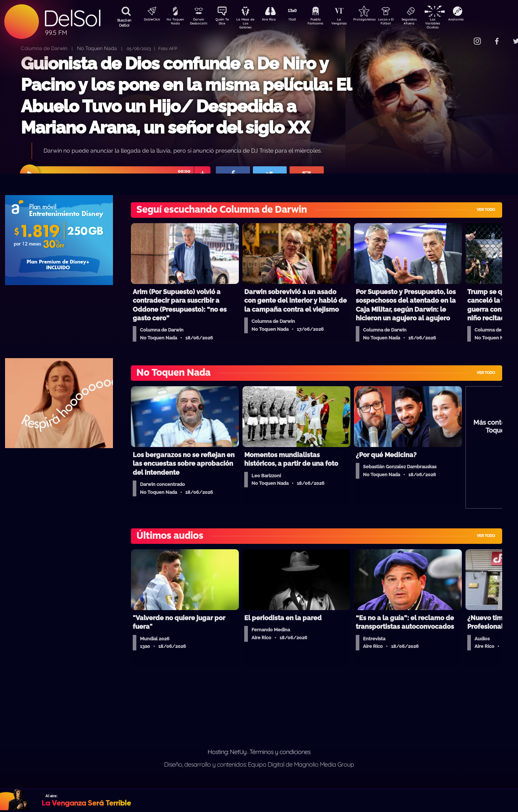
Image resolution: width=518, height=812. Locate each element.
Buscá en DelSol (124, 23)
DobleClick (149, 20)
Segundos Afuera (426, 23)
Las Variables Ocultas (452, 23)
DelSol (72, 18)
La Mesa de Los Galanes (250, 23)
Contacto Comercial (463, 37)
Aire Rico (275, 20)
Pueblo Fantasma (326, 23)
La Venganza (351, 23)
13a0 (300, 20)
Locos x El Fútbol (401, 23)
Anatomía (477, 20)
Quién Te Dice (225, 23)
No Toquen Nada (174, 23)
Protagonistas (376, 20)
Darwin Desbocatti (200, 23)
